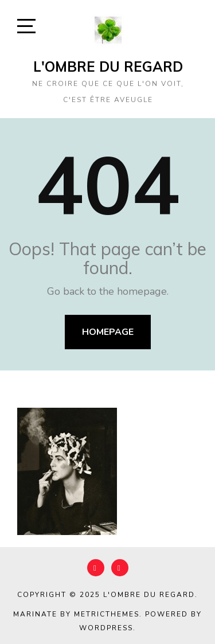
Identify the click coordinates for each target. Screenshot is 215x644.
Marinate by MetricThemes (76, 614)
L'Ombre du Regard (108, 67)
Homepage (108, 332)
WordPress (106, 628)
